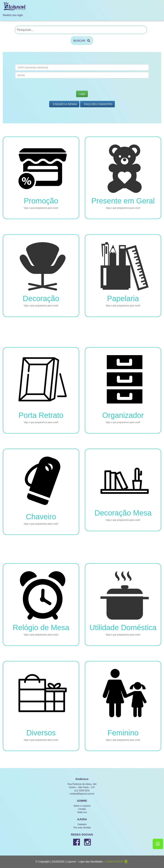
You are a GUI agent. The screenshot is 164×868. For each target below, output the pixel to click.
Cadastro (82, 824)
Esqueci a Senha (64, 104)
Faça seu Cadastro (97, 104)
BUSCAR (82, 41)
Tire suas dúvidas (82, 828)
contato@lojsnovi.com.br (82, 794)
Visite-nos (82, 812)
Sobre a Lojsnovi (82, 806)
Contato (82, 809)
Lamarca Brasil (117, 861)
